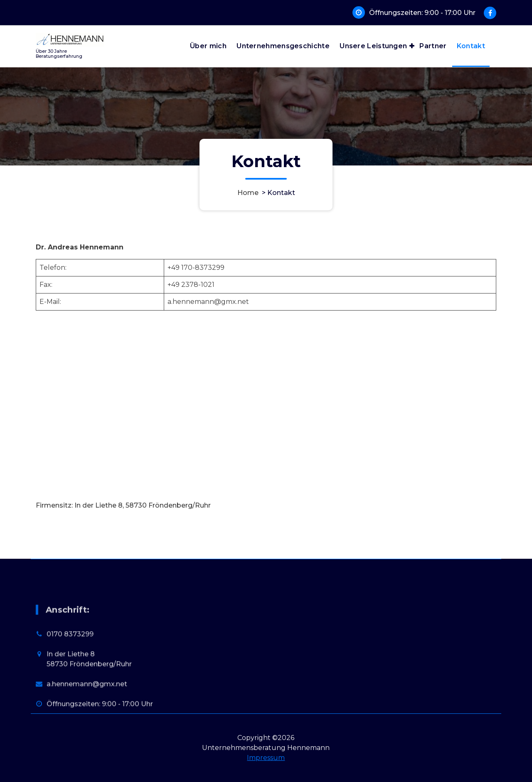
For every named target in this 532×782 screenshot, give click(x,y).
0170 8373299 (70, 679)
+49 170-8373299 (196, 268)
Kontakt (471, 46)
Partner (433, 46)
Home (248, 193)
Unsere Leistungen (373, 46)
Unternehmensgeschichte (283, 46)
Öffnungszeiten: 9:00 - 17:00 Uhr (422, 13)
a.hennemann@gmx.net (208, 302)
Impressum (266, 758)
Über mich (208, 46)
